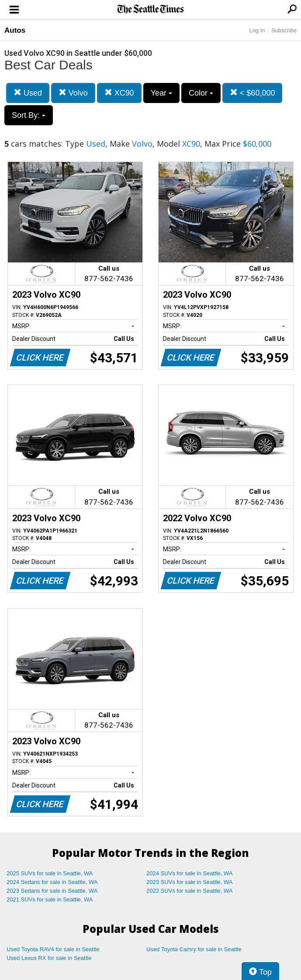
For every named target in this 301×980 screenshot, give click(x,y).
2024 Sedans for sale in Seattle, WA (52, 882)
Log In (257, 30)
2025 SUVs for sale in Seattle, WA (50, 873)
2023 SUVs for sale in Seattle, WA (190, 882)
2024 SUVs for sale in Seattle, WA (190, 873)
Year (161, 93)
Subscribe (284, 30)
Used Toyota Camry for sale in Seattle (194, 949)
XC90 (119, 93)
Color (201, 93)
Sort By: (29, 115)
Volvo (73, 93)
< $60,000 (253, 93)
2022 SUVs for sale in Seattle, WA (190, 891)
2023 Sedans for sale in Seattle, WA (52, 891)
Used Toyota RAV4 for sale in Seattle (53, 949)
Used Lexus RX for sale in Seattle (49, 958)
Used (28, 93)
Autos (15, 30)
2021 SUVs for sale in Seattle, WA (50, 899)
